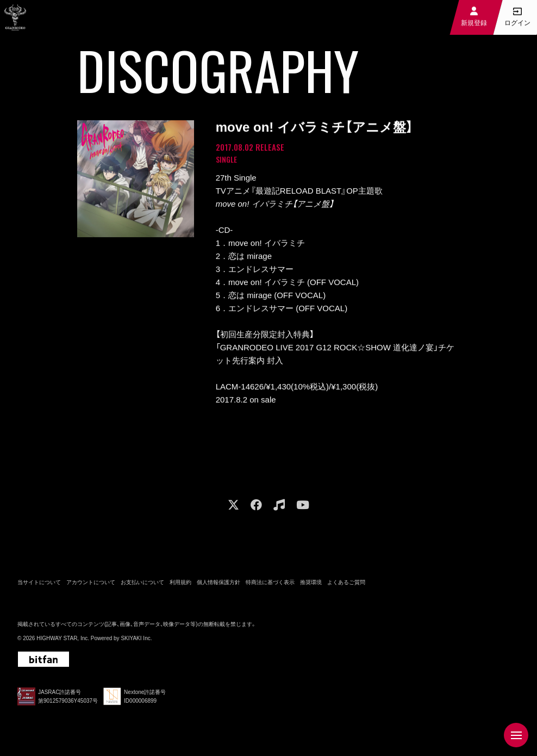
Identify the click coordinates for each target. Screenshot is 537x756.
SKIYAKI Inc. (136, 641)
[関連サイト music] (279, 508)
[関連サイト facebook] (256, 508)
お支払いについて (142, 585)
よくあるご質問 (346, 585)
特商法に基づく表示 (270, 585)
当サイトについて (39, 585)
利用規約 (180, 585)
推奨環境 (311, 585)
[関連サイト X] (233, 508)
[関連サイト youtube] (303, 508)
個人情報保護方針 (218, 585)
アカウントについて (91, 585)
